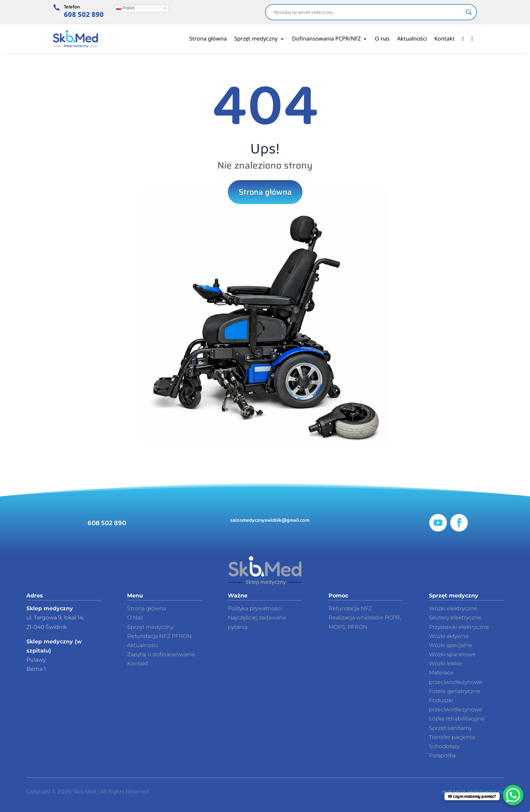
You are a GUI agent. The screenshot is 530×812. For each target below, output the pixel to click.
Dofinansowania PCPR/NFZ (326, 39)
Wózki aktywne (449, 636)
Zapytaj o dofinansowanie (161, 654)
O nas (382, 39)
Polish (125, 8)
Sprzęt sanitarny (450, 728)
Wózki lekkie (445, 663)
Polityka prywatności (255, 608)
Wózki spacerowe (452, 654)
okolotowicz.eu (486, 792)
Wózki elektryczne (453, 608)
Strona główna (208, 39)
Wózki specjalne (451, 645)
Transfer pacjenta (452, 737)
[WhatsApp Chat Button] (513, 795)
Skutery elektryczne (455, 618)
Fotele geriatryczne (455, 691)
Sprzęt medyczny (256, 39)
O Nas (135, 618)
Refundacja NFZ (350, 608)
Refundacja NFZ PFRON (159, 636)
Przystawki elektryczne (459, 627)
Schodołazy (444, 746)
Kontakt (444, 39)
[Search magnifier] (469, 12)
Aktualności (412, 39)
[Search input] (368, 12)
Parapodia (442, 755)
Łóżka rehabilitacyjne (457, 719)
